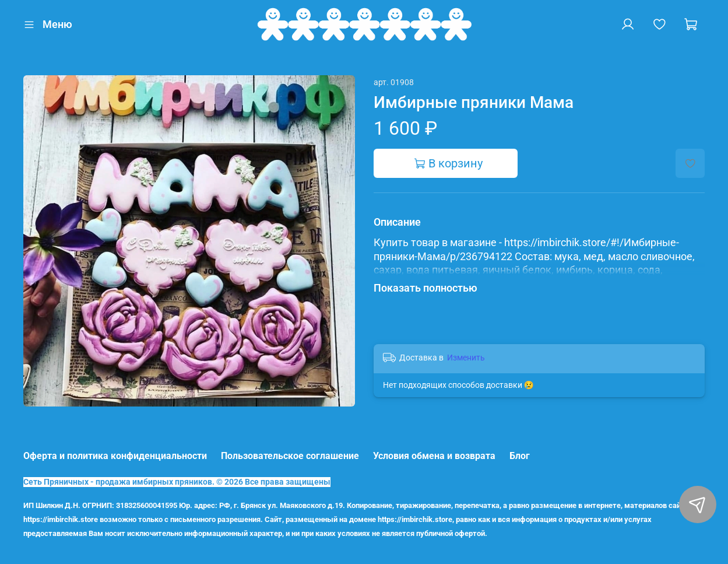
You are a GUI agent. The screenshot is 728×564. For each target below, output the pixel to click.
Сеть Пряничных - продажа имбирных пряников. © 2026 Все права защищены (177, 482)
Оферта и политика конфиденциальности (115, 456)
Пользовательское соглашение (290, 456)
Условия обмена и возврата (434, 456)
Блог (520, 456)
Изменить (466, 358)
